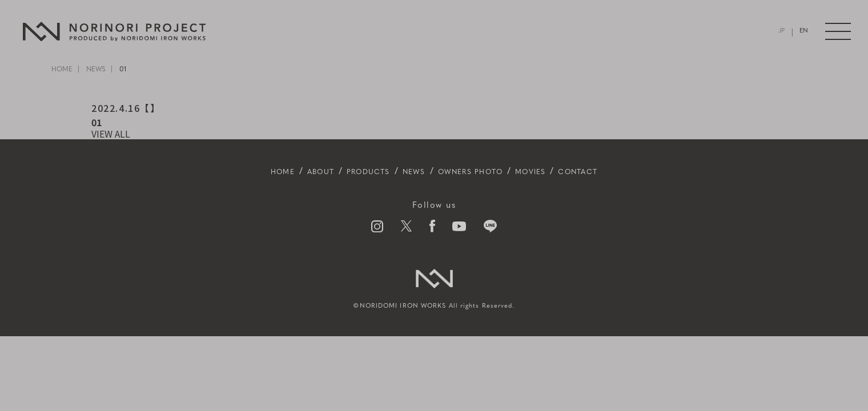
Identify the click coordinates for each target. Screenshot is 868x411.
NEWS (96, 70)
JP (782, 32)
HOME (62, 70)
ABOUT (292, 172)
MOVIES (554, 172)
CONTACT (612, 172)
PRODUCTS (351, 172)
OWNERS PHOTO (478, 172)
